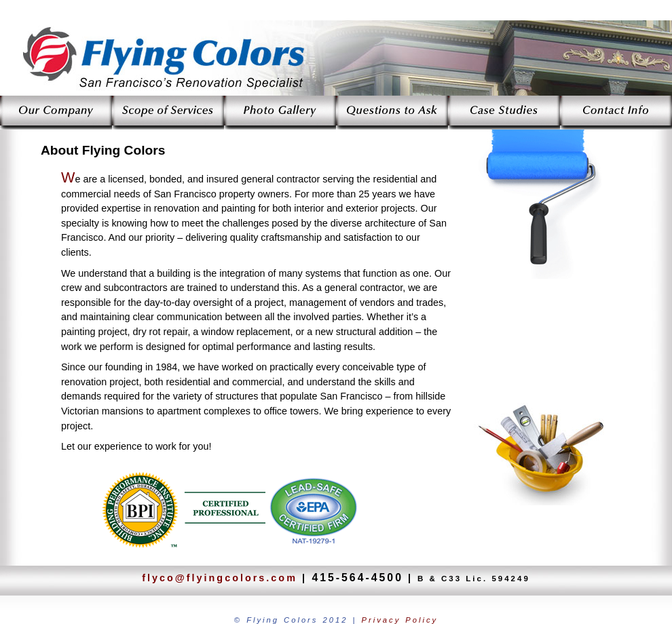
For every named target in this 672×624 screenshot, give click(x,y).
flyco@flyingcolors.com (220, 578)
